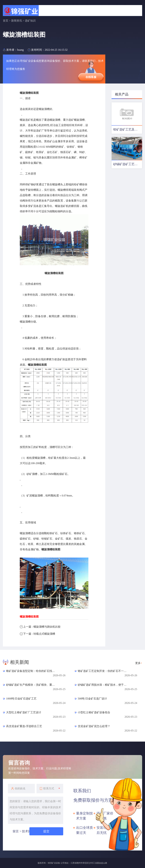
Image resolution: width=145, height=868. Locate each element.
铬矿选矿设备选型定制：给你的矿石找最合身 (32, 671)
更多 (139, 663)
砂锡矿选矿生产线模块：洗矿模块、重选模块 (32, 685)
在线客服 (91, 77)
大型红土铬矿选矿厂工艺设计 (24, 712)
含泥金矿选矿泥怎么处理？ (94, 726)
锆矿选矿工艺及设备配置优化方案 (128, 129)
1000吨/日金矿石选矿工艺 (21, 699)
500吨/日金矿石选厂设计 (92, 699)
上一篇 (42, 627)
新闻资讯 (17, 21)
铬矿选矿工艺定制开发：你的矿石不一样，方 (103, 671)
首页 (6, 21)
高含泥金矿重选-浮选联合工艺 (24, 726)
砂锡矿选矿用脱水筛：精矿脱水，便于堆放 (103, 685)
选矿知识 (30, 21)
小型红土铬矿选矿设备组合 (94, 712)
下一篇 (39, 634)
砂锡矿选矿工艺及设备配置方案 (128, 164)
